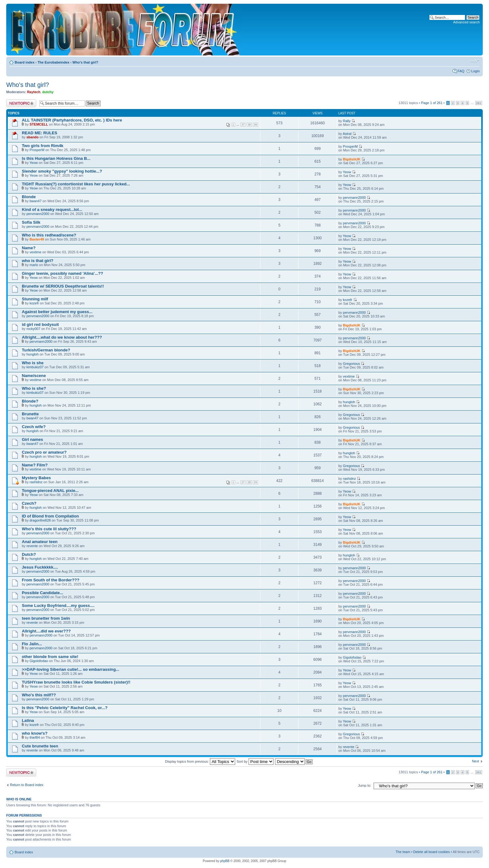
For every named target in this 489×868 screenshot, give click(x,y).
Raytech (34, 92)
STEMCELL (39, 124)
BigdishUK (352, 159)
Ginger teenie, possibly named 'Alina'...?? (63, 273)
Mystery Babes (36, 478)
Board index (25, 62)
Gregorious (351, 364)
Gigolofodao (39, 661)
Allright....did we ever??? (46, 631)
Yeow (34, 163)
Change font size (475, 61)
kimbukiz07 (35, 367)
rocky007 (34, 329)
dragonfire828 (40, 520)
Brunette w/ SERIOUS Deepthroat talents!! (63, 286)
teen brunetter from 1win (46, 618)
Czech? (29, 503)
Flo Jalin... (32, 644)
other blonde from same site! (50, 657)
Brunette (30, 414)
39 (255, 125)
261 (479, 103)
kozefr (34, 303)
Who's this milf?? (39, 695)
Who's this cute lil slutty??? (49, 529)
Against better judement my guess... (57, 312)
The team (403, 852)
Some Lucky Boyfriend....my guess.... (58, 606)
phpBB (225, 861)
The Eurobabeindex (53, 62)
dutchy (48, 92)
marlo (34, 265)
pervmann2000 (354, 198)
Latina (28, 720)
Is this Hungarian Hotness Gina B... (56, 158)
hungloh (33, 354)
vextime (36, 252)
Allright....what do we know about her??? (62, 337)
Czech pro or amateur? (44, 452)
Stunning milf (35, 299)
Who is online (19, 799)
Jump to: (365, 785)
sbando (33, 137)
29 (255, 482)
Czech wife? (34, 427)
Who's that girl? (85, 62)
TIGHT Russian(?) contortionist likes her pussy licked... (76, 184)
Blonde (29, 197)
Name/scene (34, 376)
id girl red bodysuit (40, 324)
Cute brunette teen (40, 746)
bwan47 (36, 201)
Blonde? (30, 401)
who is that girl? (38, 261)
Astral (347, 134)
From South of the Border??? (51, 580)
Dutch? (29, 554)
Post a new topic (21, 103)
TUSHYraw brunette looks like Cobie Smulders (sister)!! (76, 682)
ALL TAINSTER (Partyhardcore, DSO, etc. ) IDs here (72, 120)
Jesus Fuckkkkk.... (40, 567)
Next (475, 761)
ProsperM (37, 150)
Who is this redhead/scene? (49, 235)
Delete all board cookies (431, 852)
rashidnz (36, 482)
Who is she (33, 363)
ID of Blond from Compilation (50, 516)
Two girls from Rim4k (43, 146)
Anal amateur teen (40, 542)
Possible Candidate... (43, 593)
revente (32, 546)
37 (243, 125)
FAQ (461, 71)
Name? (29, 248)
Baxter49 (37, 239)
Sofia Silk (31, 222)
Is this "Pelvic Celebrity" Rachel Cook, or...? (65, 708)
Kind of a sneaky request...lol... (52, 210)
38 (249, 125)
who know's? (35, 733)
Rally (347, 121)
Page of (432, 103)
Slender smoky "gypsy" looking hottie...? (62, 171)
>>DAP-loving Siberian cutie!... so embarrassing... (70, 669)
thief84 (35, 737)
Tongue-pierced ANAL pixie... (50, 491)
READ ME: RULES (40, 133)
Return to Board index (27, 785)
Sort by (255, 761)
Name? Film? (35, 465)
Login (475, 71)
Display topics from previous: (200, 761)
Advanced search (466, 22)
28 (249, 482)
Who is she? (34, 388)
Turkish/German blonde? (46, 350)
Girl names (32, 439)
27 (243, 482)
